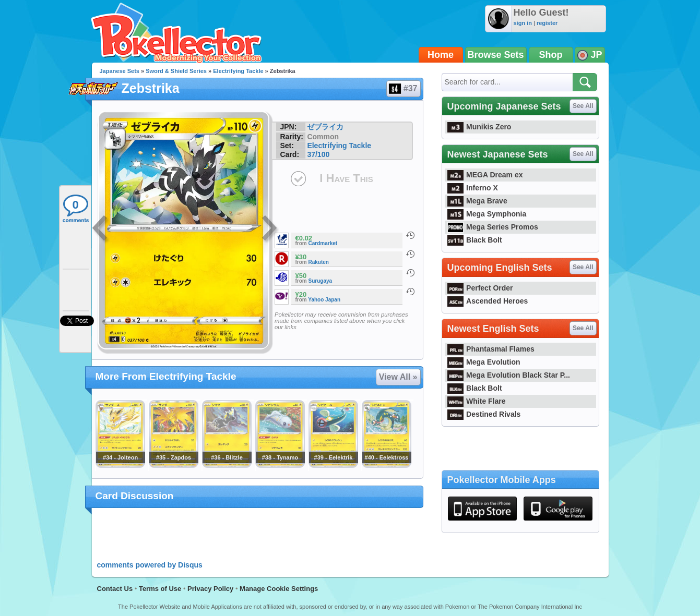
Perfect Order (480, 288)
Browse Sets (496, 55)
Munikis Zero (479, 127)
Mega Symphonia (487, 214)
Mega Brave (477, 201)
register (547, 23)
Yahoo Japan (324, 300)
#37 (403, 89)
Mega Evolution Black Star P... (509, 375)
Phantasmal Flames (491, 349)
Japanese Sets (120, 71)
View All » (398, 377)
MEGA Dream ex (485, 175)
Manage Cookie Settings (279, 589)
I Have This (346, 178)
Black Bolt (475, 240)
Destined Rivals (484, 414)
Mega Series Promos (493, 227)
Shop (551, 55)
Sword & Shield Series (176, 71)
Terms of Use (160, 589)
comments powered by (150, 565)
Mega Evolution (484, 362)
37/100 (318, 154)
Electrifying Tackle (238, 71)
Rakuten (319, 262)
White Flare (477, 401)
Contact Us (115, 589)
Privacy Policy (210, 589)
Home (441, 55)
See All (583, 106)
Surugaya (321, 281)
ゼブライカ (325, 127)
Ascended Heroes (488, 301)
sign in (523, 23)
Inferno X (473, 188)
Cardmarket (323, 243)
